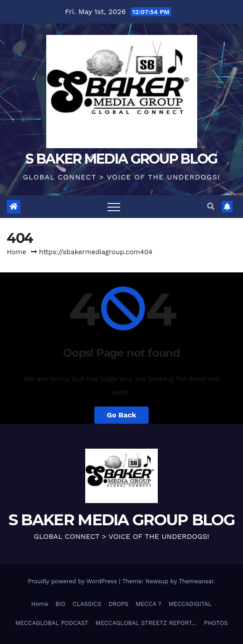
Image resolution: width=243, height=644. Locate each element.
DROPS (118, 604)
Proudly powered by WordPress (73, 581)
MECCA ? (148, 604)
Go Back (122, 415)
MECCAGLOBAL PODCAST (52, 623)
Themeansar (196, 581)
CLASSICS (87, 604)
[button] (211, 206)
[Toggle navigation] (114, 207)
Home (17, 252)
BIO (60, 604)
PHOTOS (216, 623)
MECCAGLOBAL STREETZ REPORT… (146, 623)
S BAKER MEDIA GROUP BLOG (121, 159)
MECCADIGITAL (190, 604)
